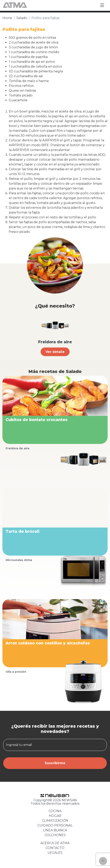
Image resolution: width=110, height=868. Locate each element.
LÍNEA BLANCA (55, 830)
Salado (22, 18)
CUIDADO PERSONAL (55, 825)
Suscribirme (55, 763)
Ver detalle (55, 352)
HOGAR (55, 816)
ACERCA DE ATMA (55, 843)
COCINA (55, 811)
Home (7, 18)
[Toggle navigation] (102, 5)
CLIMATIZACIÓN (55, 821)
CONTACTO (55, 848)
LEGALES (55, 853)
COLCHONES (55, 835)
